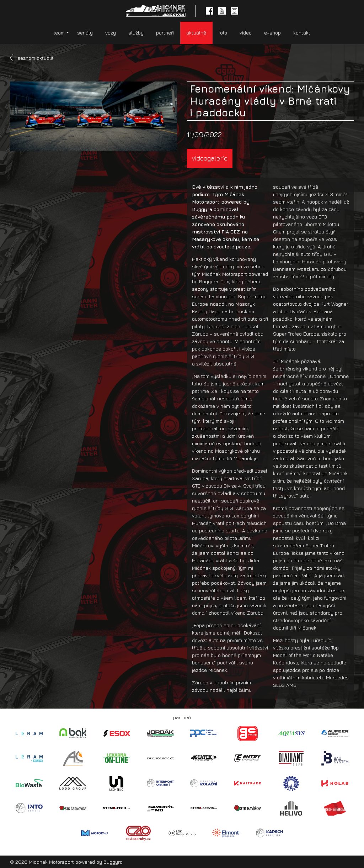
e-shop (272, 33)
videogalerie (210, 158)
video (246, 33)
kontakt (302, 33)
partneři (165, 33)
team (59, 33)
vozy (111, 33)
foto (223, 33)
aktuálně (196, 33)
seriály (85, 33)
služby (136, 33)
